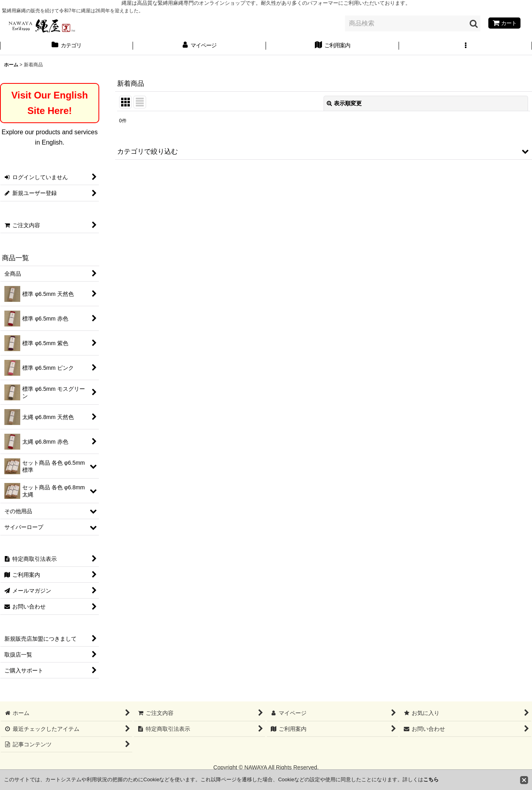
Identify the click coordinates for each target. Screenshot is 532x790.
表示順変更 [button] (344, 103)
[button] (465, 46)
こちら (431, 779)
